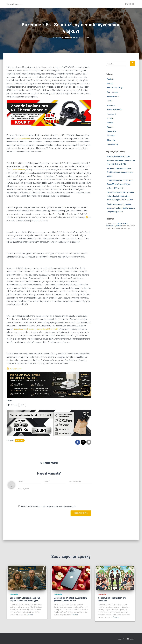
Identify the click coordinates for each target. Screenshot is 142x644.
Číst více (30, 615)
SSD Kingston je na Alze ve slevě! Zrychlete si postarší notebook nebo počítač (120, 172)
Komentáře (20, 440)
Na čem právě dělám (114, 110)
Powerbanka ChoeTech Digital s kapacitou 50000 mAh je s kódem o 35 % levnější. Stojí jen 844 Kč (121, 160)
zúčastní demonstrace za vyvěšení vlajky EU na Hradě (36, 329)
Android (110, 84)
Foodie (110, 101)
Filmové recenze (113, 97)
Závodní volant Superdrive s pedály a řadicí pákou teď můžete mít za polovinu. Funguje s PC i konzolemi (121, 196)
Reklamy (110, 127)
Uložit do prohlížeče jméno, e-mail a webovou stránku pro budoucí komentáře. (49, 506)
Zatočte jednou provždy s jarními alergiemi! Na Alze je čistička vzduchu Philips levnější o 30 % (121, 208)
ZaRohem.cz (129, 4)
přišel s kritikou (19, 170)
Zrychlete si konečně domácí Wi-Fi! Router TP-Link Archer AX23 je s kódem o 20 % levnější (120, 184)
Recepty (110, 123)
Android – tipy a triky (114, 88)
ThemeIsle (132, 639)
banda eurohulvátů (23, 138)
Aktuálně (110, 79)
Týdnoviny (111, 136)
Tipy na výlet (111, 131)
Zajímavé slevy (112, 144)
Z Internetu (111, 140)
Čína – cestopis (113, 92)
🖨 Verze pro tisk (14, 368)
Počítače (110, 118)
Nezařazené (111, 114)
